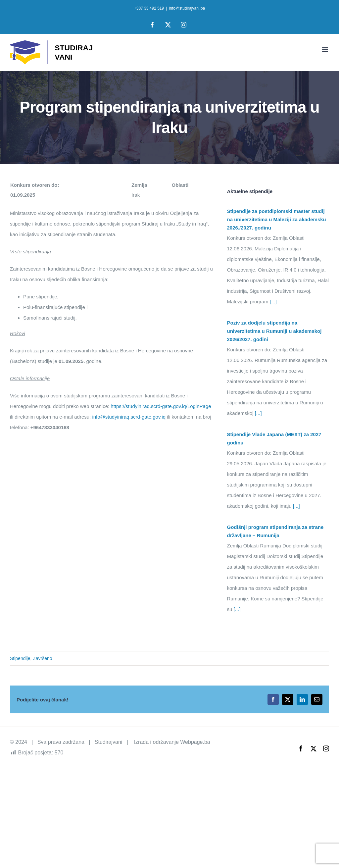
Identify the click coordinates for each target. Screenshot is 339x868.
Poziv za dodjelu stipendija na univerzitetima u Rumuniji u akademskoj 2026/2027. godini (274, 331)
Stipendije (20, 658)
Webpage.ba (195, 742)
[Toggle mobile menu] (326, 50)
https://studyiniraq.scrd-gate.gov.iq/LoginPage (161, 406)
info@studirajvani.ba (187, 8)
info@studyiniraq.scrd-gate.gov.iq (129, 417)
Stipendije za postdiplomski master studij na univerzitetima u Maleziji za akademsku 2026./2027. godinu (277, 219)
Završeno (42, 658)
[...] (273, 302)
